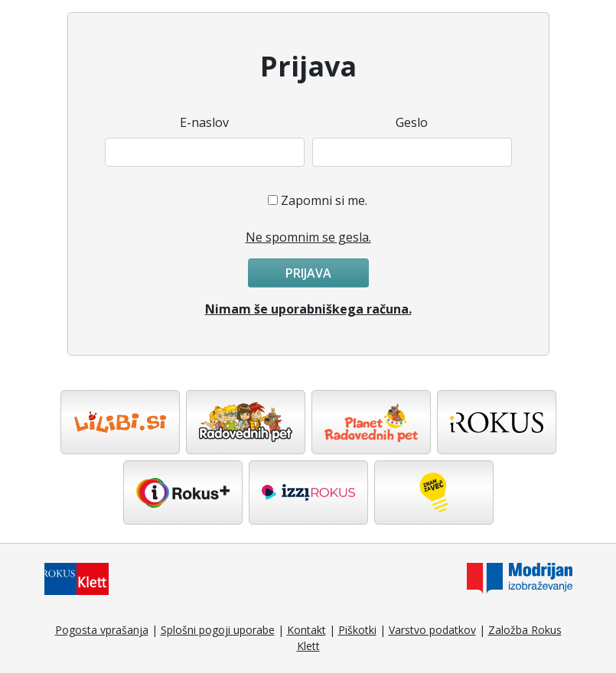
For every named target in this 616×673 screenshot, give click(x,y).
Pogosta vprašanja (102, 630)
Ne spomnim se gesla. (308, 237)
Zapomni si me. (324, 200)
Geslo (412, 122)
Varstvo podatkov (432, 630)
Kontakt (306, 630)
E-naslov (204, 122)
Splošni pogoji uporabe (218, 630)
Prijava (308, 273)
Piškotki (357, 630)
